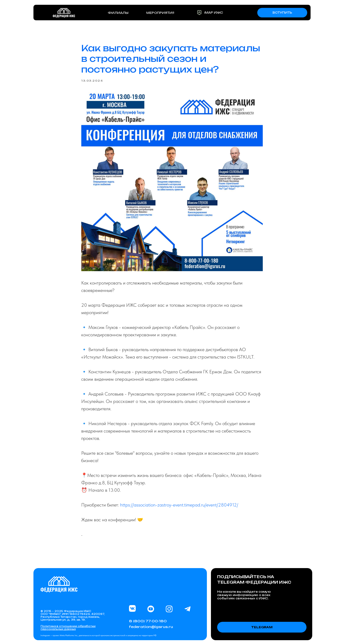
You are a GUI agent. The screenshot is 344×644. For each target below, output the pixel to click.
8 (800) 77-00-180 (148, 621)
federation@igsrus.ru (151, 627)
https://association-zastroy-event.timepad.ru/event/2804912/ (179, 505)
